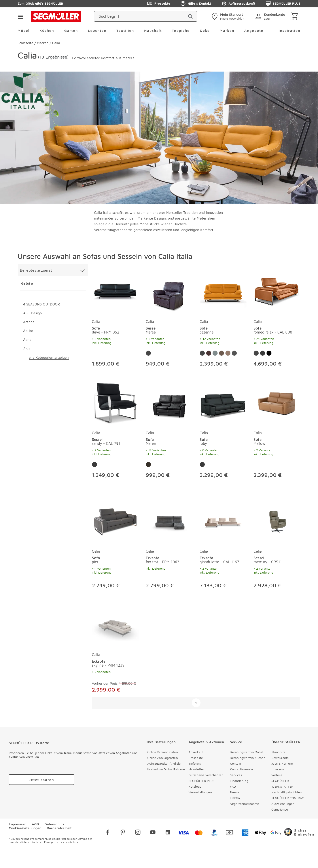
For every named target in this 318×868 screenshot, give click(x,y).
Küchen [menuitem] (47, 30)
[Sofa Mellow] (277, 402)
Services (236, 775)
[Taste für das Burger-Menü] (20, 16)
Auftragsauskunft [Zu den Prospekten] (238, 4)
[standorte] (227, 16)
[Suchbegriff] (142, 16)
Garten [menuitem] (71, 30)
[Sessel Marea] (169, 291)
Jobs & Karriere (282, 763)
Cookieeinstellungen (25, 828)
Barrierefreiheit (59, 828)
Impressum (18, 824)
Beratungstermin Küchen (248, 758)
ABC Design (32, 313)
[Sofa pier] (115, 521)
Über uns (278, 769)
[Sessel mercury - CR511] (277, 521)
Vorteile (277, 775)
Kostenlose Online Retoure (166, 769)
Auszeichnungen (283, 804)
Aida (27, 348)
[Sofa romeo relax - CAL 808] (277, 291)
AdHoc (28, 331)
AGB (35, 824)
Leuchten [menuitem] (97, 30)
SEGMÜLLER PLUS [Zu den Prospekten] (283, 4)
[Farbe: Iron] (215, 353)
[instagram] (138, 833)
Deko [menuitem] (205, 30)
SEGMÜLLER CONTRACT (289, 798)
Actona (29, 322)
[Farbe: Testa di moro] (269, 353)
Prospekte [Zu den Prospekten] (159, 4)
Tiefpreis (195, 763)
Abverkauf (196, 752)
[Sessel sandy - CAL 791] (115, 402)
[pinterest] (123, 833)
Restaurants (280, 758)
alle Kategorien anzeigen (49, 357)
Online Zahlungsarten (163, 758)
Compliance (280, 809)
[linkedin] (168, 833)
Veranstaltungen (200, 792)
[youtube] (153, 833)
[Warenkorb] (295, 16)
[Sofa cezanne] (223, 291)
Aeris (27, 339)
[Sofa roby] (223, 402)
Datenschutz (54, 824)
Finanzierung (239, 781)
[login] (271, 16)
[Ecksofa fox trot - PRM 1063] (169, 521)
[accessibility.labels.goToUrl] (42, 780)
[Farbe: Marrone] (209, 353)
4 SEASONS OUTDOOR (42, 304)
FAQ (233, 786)
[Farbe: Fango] (221, 353)
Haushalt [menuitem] (153, 30)
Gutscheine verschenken (206, 775)
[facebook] (108, 833)
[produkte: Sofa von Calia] (115, 319)
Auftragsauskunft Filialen (165, 763)
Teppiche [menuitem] (181, 30)
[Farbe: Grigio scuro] (263, 353)
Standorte (278, 752)
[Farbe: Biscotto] (228, 353)
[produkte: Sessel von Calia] (169, 319)
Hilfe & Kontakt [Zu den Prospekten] (196, 4)
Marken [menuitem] (227, 30)
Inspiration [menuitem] (290, 30)
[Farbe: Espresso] (148, 464)
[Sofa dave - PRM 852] (115, 291)
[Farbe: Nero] (148, 353)
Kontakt (236, 763)
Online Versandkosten (163, 752)
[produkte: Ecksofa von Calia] (169, 544)
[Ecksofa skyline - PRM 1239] (115, 624)
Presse (235, 792)
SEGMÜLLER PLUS (202, 781)
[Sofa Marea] (169, 402)
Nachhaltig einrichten (287, 792)
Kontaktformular (242, 769)
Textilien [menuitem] (125, 30)
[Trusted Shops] (299, 833)
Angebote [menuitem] (254, 30)
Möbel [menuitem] (24, 30)
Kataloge (195, 786)
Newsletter (196, 769)
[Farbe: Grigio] (234, 353)
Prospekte (196, 758)
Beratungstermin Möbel (246, 752)
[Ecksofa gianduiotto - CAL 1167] (223, 521)
